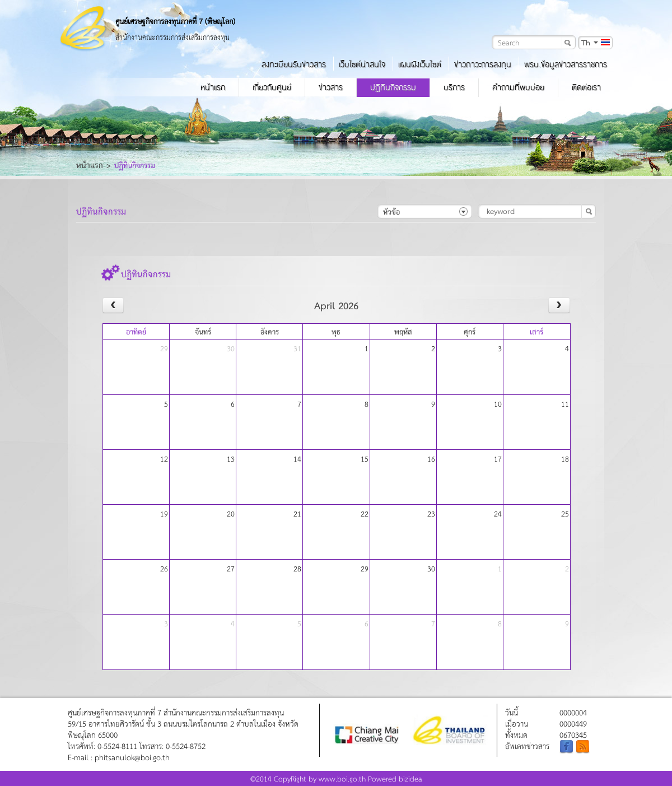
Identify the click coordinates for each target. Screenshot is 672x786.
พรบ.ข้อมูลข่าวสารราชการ (566, 64)
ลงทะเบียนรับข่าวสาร (294, 64)
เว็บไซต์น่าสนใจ (362, 64)
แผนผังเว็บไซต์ (420, 64)
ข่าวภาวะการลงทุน (483, 64)
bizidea (410, 778)
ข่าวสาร (331, 87)
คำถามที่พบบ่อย (518, 87)
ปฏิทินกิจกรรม (393, 87)
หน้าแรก (213, 87)
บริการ (454, 87)
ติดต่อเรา (586, 87)
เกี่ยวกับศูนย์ (272, 87)
